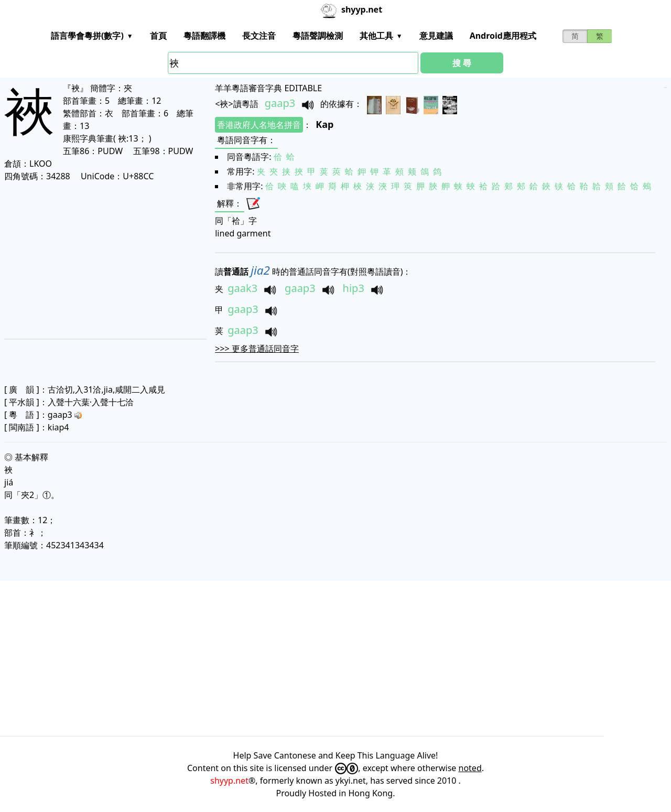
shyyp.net (229, 781)
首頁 (158, 36)
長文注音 (259, 36)
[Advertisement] (104, 260)
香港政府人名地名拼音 (259, 125)
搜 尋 (462, 63)
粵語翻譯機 (204, 36)
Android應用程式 (503, 36)
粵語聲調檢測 (318, 36)
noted (470, 768)
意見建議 (436, 36)
